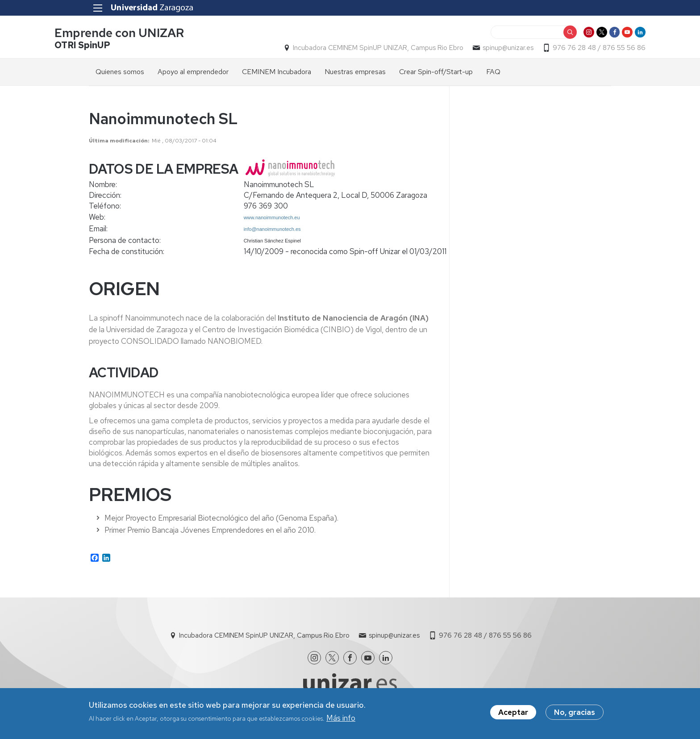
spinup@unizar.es (474, 50)
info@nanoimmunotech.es (272, 232)
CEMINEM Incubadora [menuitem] (277, 74)
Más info (341, 719)
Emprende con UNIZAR (154, 35)
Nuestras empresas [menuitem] (355, 74)
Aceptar (513, 713)
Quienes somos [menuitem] (120, 74)
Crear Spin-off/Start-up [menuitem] (436, 74)
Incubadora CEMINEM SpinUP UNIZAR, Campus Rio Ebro (344, 50)
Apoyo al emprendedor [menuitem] (193, 74)
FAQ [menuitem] (493, 74)
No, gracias (575, 713)
